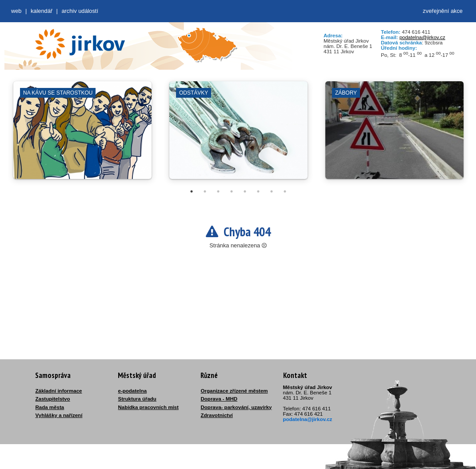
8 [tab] (285, 191)
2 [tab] (205, 191)
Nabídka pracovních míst (148, 407)
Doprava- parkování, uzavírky (236, 407)
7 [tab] (272, 191)
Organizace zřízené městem (234, 391)
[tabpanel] (82, 135)
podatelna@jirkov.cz (422, 37)
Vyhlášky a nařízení (59, 415)
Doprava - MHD (219, 399)
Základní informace (59, 391)
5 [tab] (245, 191)
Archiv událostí (80, 11)
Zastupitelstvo (53, 399)
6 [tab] (258, 191)
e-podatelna (133, 391)
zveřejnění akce (443, 11)
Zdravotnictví (217, 415)
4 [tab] (232, 191)
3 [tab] (218, 191)
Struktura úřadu (137, 399)
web (16, 11)
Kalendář (42, 11)
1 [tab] (192, 191)
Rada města (50, 407)
